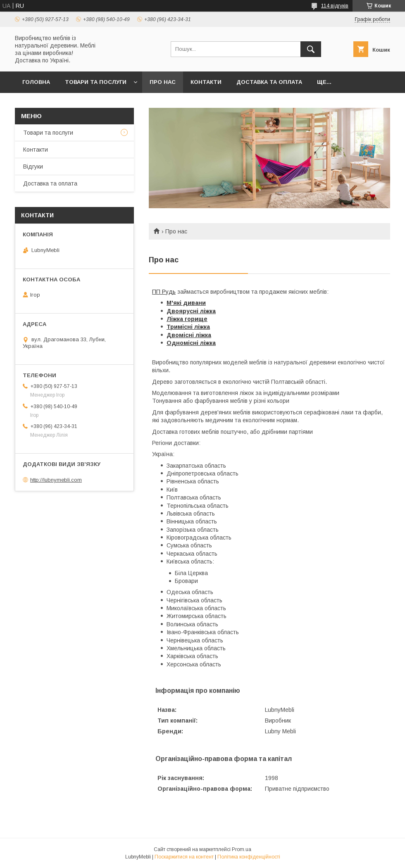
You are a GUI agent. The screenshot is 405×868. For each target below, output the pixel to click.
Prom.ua (242, 849)
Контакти (206, 82)
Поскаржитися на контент (184, 857)
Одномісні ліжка (191, 343)
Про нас (163, 82)
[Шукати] (311, 49)
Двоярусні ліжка (191, 311)
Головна (36, 82)
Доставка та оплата (269, 82)
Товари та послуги (96, 82)
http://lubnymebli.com (56, 480)
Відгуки (33, 166)
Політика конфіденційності (249, 857)
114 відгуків (335, 6)
